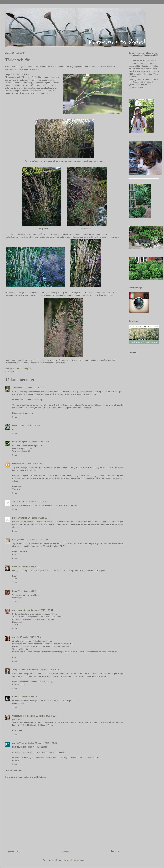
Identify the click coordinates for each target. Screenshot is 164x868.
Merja (15, 426)
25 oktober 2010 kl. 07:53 (49, 670)
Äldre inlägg (116, 851)
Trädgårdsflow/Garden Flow (25, 670)
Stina (15, 567)
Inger (15, 591)
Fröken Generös (20, 518)
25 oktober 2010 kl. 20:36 (47, 716)
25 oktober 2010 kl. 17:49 (29, 697)
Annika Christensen (21, 610)
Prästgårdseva (19, 540)
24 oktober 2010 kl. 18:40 (39, 442)
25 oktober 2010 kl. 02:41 (31, 637)
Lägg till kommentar (15, 770)
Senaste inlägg (14, 851)
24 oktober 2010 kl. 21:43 (29, 591)
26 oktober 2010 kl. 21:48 (46, 743)
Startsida (66, 851)
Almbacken (17, 388)
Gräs (15, 372)
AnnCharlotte (18, 501)
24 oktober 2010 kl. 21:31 (29, 567)
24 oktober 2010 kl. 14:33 (34, 388)
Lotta (15, 697)
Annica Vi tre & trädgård (23, 743)
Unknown (17, 464)
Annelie (16, 637)
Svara (15, 417)
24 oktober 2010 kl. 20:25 (36, 501)
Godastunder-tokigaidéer (24, 716)
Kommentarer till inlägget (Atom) (72, 860)
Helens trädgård (20, 442)
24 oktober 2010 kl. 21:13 (37, 540)
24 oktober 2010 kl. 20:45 (39, 518)
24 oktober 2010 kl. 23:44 (42, 610)
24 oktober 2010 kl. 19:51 (33, 464)
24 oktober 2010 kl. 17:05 (29, 426)
